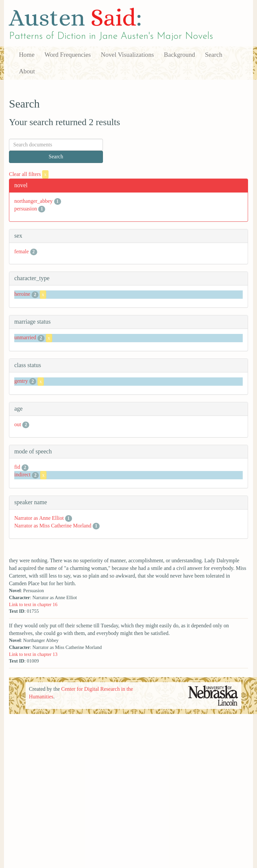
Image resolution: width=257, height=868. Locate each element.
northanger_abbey (34, 201)
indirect (22, 474)
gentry (21, 381)
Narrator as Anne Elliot (39, 518)
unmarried (25, 337)
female (22, 251)
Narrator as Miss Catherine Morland (53, 526)
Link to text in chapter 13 (33, 654)
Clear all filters (29, 174)
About (27, 71)
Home (27, 55)
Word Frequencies (68, 55)
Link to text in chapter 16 (33, 604)
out (18, 424)
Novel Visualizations (128, 55)
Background (180, 55)
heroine (22, 294)
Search (214, 55)
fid (17, 467)
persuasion (26, 209)
